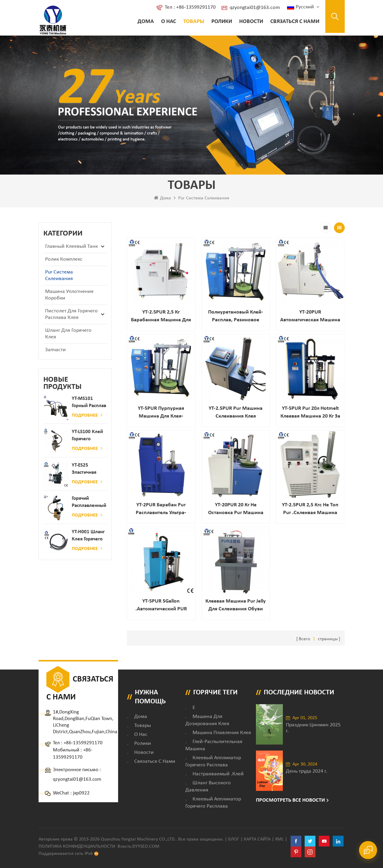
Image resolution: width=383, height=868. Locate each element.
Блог (234, 839)
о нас (169, 22)
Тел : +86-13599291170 (190, 7)
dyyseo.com (146, 846)
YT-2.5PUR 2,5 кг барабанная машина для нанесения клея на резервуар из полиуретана (161, 317)
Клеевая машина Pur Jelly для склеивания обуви (236, 605)
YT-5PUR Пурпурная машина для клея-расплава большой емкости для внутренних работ (161, 413)
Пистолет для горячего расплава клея (71, 314)
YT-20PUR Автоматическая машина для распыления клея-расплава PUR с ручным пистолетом (310, 317)
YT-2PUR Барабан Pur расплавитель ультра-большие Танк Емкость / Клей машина (161, 509)
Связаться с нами (295, 22)
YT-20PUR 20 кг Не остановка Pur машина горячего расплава (236, 509)
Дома (146, 22)
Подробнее (87, 415)
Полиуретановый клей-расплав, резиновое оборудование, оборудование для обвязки (236, 317)
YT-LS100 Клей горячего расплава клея (88, 436)
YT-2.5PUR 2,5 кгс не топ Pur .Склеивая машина (310, 509)
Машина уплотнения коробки (69, 295)
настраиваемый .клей (218, 774)
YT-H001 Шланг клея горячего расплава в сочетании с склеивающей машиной (88, 536)
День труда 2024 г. (307, 771)
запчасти (55, 350)
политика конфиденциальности (77, 846)
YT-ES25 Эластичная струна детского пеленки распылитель (86, 469)
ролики (222, 22)
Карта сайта (257, 839)
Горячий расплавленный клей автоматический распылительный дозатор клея (89, 503)
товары (143, 726)
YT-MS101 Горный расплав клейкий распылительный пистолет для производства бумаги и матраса (89, 403)
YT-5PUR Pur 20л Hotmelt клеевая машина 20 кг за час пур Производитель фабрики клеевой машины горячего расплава (310, 413)
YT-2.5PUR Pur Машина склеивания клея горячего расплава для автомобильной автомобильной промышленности (236, 413)
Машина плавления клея (222, 733)
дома (141, 717)
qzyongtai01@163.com (255, 8)
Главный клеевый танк (71, 246)
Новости (251, 22)
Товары (194, 22)
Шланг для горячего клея (68, 334)
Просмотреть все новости (290, 800)
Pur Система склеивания (204, 198)
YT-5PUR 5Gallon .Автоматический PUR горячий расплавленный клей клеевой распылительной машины (161, 606)
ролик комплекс (64, 259)
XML (279, 839)
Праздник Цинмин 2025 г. (313, 728)
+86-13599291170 (83, 743)
